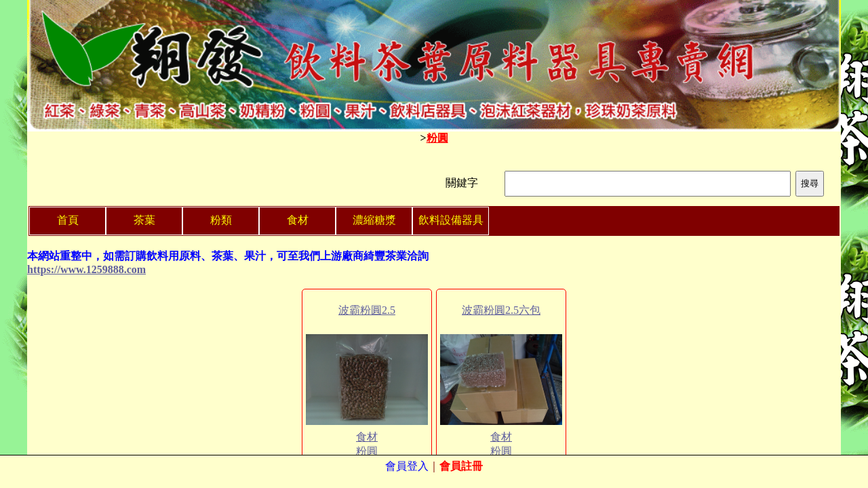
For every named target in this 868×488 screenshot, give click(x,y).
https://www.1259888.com (86, 269)
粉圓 (437, 138)
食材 (367, 437)
